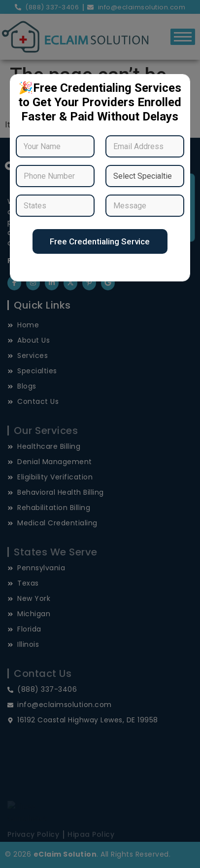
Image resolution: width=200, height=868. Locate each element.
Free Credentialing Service (100, 241)
